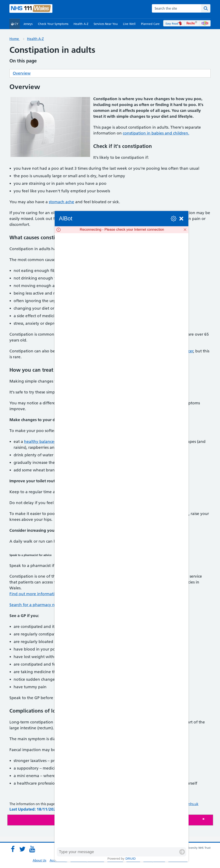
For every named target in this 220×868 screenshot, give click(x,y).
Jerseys (28, 24)
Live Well (129, 24)
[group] (122, 540)
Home (15, 39)
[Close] (207, 819)
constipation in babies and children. (156, 133)
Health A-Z (81, 24)
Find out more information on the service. (48, 594)
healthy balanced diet (45, 442)
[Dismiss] (185, 230)
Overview (22, 73)
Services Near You (106, 24)
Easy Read (174, 23)
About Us (39, 860)
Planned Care (150, 24)
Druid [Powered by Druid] (131, 858)
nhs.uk (193, 804)
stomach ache (61, 202)
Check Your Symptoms (53, 24)
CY (15, 24)
